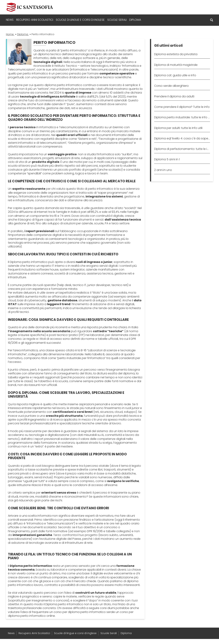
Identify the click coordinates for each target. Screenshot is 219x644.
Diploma (135, 20)
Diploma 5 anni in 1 (167, 159)
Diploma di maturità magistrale (176, 65)
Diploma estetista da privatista (176, 54)
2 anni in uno (163, 170)
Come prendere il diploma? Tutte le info (182, 107)
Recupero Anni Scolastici (35, 20)
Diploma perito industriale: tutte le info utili (182, 117)
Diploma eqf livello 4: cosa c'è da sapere (182, 138)
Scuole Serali (117, 20)
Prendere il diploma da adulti (174, 96)
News (10, 20)
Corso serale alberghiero (171, 86)
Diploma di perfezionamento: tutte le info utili (182, 149)
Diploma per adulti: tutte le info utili (178, 128)
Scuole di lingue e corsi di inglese (80, 20)
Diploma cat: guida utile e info (175, 75)
